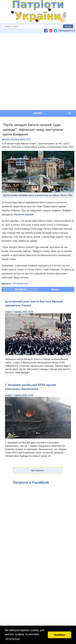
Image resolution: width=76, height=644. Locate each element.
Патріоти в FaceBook (31, 482)
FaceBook (21, 289)
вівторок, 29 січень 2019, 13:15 (16, 140)
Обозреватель (20, 284)
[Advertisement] (37, 72)
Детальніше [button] (13, 639)
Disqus (55, 289)
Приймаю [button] (59, 635)
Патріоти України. (24, 214)
